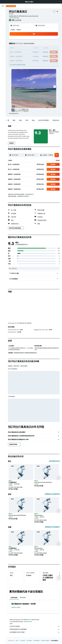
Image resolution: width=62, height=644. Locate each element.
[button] (60, 2)
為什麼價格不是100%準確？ (35, 632)
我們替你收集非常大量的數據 (35, 629)
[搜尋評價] (35, 268)
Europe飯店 (23, 641)
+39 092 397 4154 (14, 18)
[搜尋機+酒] (3, 21)
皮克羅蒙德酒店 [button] (13, 482)
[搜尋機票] (3, 11)
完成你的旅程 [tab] (14, 598)
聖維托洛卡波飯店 (16, 607)
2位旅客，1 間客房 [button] (16, 30)
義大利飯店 (29, 641)
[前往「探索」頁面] (3, 26)
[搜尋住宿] (3, 14)
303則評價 (18, 20)
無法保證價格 (29, 622)
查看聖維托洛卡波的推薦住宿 (52, 527)
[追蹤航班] (3, 29)
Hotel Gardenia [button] (39, 515)
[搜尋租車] (3, 18)
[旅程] (3, 37)
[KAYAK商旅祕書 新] (3, 33)
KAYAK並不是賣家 (35, 626)
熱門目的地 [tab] (23, 598)
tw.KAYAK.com (11, 641)
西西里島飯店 (37, 641)
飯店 (17, 641)
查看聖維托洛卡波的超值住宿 (52, 494)
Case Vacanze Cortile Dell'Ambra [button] (43, 482)
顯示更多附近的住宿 (54, 461)
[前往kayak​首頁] (11, 6)
